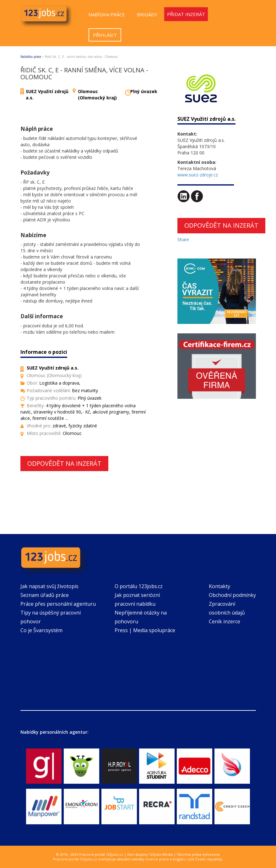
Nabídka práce (107, 14)
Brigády (147, 14)
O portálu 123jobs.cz (139, 586)
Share (183, 239)
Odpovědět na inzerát (64, 463)
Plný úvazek (144, 91)
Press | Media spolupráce (145, 630)
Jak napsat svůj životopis (49, 586)
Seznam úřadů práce (45, 595)
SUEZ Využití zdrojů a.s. (206, 119)
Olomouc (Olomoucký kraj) (97, 95)
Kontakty (219, 586)
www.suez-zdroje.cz (198, 175)
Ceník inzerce (225, 621)
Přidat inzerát (186, 14)
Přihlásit (105, 35)
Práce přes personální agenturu (58, 604)
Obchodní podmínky (232, 595)
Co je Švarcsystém (41, 630)
